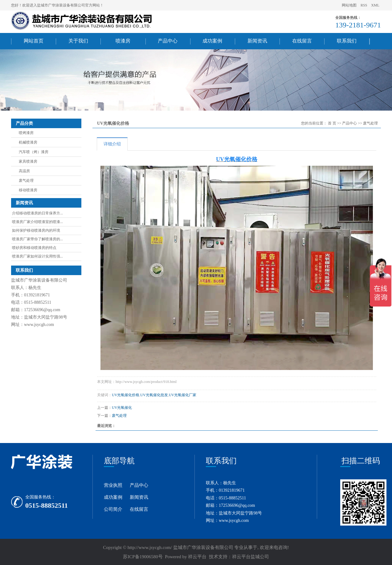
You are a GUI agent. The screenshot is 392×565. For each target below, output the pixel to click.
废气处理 (26, 181)
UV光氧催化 (122, 408)
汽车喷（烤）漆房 (34, 152)
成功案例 (212, 41)
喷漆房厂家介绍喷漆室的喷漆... (37, 222)
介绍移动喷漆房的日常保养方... (37, 213)
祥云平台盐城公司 (251, 557)
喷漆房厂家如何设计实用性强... (37, 256)
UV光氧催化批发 (154, 395)
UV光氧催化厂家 (183, 395)
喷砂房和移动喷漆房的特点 (34, 248)
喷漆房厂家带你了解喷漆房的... (37, 239)
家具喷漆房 (28, 161)
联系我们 (347, 41)
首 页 (332, 123)
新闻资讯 (257, 41)
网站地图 (350, 5)
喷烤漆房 (26, 133)
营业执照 (113, 485)
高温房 (24, 171)
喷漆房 (123, 41)
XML (375, 5)
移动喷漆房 (28, 190)
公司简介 (113, 509)
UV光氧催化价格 (126, 395)
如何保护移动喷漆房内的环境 (36, 230)
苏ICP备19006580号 (143, 557)
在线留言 (302, 41)
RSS (364, 5)
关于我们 (78, 41)
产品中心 (168, 41)
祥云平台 (197, 557)
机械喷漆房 (28, 142)
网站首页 (34, 41)
